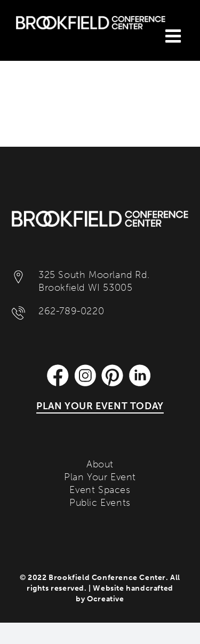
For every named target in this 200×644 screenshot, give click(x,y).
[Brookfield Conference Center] (100, 216)
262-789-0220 (71, 311)
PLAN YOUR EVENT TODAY (100, 406)
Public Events (100, 503)
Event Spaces (100, 490)
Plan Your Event (100, 477)
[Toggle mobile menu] (175, 36)
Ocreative (105, 599)
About (100, 464)
